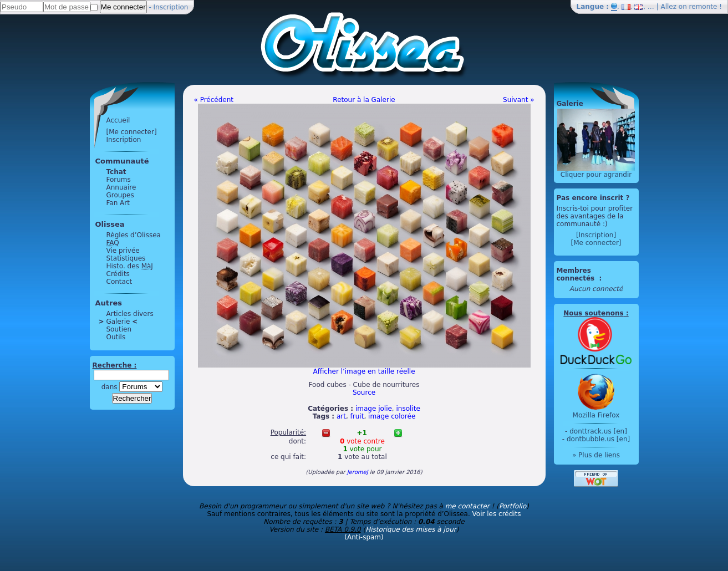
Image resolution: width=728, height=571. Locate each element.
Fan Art (118, 203)
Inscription (171, 7)
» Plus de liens (596, 455)
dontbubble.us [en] (598, 439)
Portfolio (513, 506)
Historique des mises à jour (411, 529)
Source (364, 392)
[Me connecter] (132, 132)
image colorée (392, 416)
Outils (116, 337)
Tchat (116, 172)
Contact (119, 282)
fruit (357, 416)
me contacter (467, 506)
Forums (119, 180)
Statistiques (126, 258)
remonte (703, 7)
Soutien (119, 329)
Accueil (118, 120)
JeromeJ (358, 472)
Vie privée (123, 251)
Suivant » (518, 100)
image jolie (374, 409)
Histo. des (130, 266)
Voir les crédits (497, 514)
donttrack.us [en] (598, 431)
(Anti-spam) (364, 537)
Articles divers (130, 314)
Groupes (120, 195)
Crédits (118, 274)
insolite (408, 409)
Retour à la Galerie (364, 100)
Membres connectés (577, 274)
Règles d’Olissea (134, 235)
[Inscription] (596, 235)
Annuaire (121, 187)
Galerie (118, 322)
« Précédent (214, 100)
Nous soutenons (593, 313)
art (341, 416)
